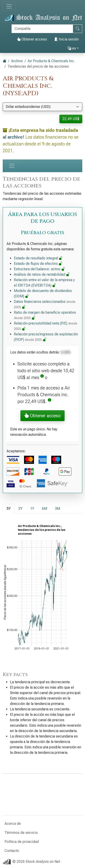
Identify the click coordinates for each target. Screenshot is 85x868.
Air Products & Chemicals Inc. (51, 61)
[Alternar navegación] (9, 6)
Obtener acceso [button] (42, 416)
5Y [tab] (9, 509)
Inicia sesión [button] (66, 39)
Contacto (12, 851)
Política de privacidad (22, 842)
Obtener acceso (32, 39)
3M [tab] (57, 509)
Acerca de (13, 824)
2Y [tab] (20, 509)
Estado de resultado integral (38, 258)
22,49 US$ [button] (71, 119)
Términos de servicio (21, 833)
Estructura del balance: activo (39, 269)
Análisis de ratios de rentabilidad (42, 274)
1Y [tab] (32, 509)
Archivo (17, 61)
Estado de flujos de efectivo (38, 264)
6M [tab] (45, 509)
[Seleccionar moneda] (42, 107)
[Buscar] (42, 29)
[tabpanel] (42, 593)
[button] (42, 377)
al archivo (13, 137)
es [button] (72, 48)
